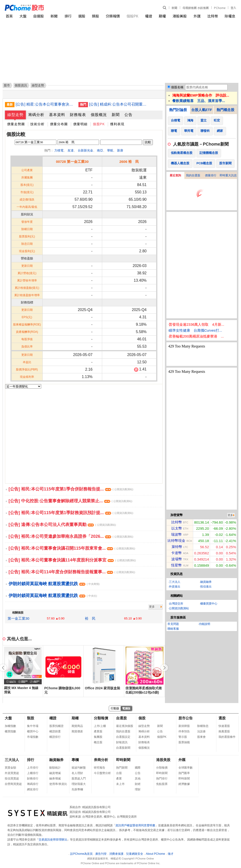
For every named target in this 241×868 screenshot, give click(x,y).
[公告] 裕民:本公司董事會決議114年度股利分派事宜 (72, 560)
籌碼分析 (36, 115)
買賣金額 (10, 768)
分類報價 (113, 16)
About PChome (155, 854)
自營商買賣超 (13, 784)
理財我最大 (79, 784)
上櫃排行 (33, 773)
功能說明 (205, 624)
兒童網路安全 (135, 854)
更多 (152, 607)
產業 (119, 779)
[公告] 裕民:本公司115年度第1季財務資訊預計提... (71, 513)
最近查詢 (175, 175)
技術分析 (37, 124)
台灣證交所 (176, 604)
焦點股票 (162, 784)
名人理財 (77, 773)
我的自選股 (193, 175)
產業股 (98, 731)
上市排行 (33, 768)
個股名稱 (177, 87)
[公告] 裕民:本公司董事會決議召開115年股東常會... (72, 548)
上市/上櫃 (100, 726)
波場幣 (177, 559)
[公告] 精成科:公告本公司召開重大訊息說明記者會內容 (119, 104)
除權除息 (203, 726)
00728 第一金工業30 (72, 162)
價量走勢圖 (16, 124)
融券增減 (55, 779)
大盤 (23, 16)
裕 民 (90, 618)
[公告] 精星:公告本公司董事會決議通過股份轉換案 (45, 104)
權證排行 (55, 737)
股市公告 (186, 718)
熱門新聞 (122, 768)
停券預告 (184, 731)
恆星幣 (176, 565)
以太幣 (177, 528)
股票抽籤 (184, 742)
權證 (149, 16)
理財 (138, 789)
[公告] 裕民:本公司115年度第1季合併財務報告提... (71, 489)
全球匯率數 (186, 768)
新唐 (120, 150)
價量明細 (80, 124)
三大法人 (175, 582)
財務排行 (33, 779)
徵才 (171, 854)
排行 (68, 16)
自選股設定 (123, 737)
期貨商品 (77, 726)
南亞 (100, 150)
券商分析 (101, 760)
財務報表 (78, 115)
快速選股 (224, 726)
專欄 (75, 760)
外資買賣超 (12, 773)
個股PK (132, 16)
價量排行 (211, 175)
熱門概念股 (225, 110)
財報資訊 (122, 742)
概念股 (98, 742)
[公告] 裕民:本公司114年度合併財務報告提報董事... (72, 572)
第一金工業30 (18, 618)
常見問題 (173, 624)
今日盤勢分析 (102, 773)
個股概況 (99, 115)
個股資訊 (21, 85)
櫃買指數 (10, 731)
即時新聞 (123, 760)
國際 (138, 768)
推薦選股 (224, 731)
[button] (164, 668)
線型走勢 (15, 115)
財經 (138, 784)
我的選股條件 (227, 737)
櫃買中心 (33, 731)
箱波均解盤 (79, 768)
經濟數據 (184, 784)
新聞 (174, 8)
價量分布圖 (59, 124)
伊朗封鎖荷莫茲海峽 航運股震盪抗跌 (54, 584)
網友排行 (33, 789)
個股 (142, 718)
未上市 (120, 784)
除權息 (230, 16)
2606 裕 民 (129, 162)
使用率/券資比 (58, 784)
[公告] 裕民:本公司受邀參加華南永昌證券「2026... (71, 536)
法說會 (201, 731)
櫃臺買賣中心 (209, 604)
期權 (162, 16)
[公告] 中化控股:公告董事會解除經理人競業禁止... (70, 501)
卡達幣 (176, 553)
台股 (119, 773)
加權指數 (10, 726)
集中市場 (33, 726)
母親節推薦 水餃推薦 (196, 8)
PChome (220, 8)
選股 (82, 16)
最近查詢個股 (125, 726)
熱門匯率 (184, 773)
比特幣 (213, 16)
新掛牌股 (184, 726)
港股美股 (180, 16)
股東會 (201, 737)
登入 (233, 8)
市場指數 (33, 737)
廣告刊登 (101, 854)
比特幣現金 (176, 541)
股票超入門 (79, 779)
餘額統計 (55, 768)
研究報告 (100, 768)
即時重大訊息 (228, 175)
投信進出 (206, 587)
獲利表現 (117, 124)
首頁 (9, 16)
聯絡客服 (173, 629)
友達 (71, 150)
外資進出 (175, 587)
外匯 (197, 16)
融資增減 (55, 773)
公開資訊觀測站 (179, 608)
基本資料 (57, 115)
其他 (138, 779)
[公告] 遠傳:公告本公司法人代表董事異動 (62, 525)
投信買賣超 (12, 779)
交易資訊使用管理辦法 (53, 840)
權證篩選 (55, 731)
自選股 (39, 16)
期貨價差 (77, 731)
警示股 (183, 737)
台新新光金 (85, 150)
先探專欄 (77, 789)
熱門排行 (162, 779)
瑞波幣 (176, 534)
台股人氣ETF (202, 110)
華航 (110, 150)
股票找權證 (56, 726)
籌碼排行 (33, 784)
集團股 (98, 737)
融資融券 (206, 582)
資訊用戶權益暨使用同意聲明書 (135, 825)
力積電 (59, 150)
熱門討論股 (178, 110)
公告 (128, 115)
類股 (95, 16)
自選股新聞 (123, 748)
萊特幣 (177, 547)
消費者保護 (116, 854)
